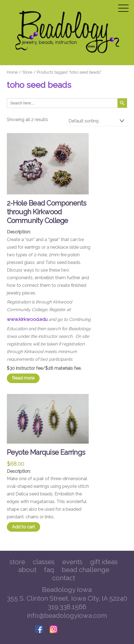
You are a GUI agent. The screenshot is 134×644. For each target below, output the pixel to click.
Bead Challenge (85, 570)
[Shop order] (97, 121)
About (27, 570)
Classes (44, 562)
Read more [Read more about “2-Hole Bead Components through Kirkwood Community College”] (23, 378)
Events (72, 562)
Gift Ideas (104, 562)
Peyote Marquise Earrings (46, 452)
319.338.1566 (67, 607)
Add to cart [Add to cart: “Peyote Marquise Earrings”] (23, 527)
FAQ (49, 570)
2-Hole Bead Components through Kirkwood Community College (47, 212)
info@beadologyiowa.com (67, 616)
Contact (64, 578)
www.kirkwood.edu (27, 319)
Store (27, 72)
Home (12, 72)
